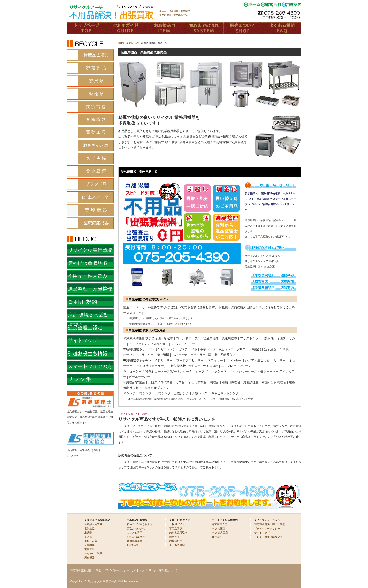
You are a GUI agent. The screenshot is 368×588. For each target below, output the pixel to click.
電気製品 (89, 529)
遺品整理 (174, 537)
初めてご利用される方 (140, 524)
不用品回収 (176, 529)
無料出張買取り (178, 533)
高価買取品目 (134, 541)
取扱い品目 (134, 43)
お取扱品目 (133, 545)
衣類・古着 (91, 541)
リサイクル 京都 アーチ (103, 581)
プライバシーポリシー (267, 529)
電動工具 (89, 549)
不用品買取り (263, 237)
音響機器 (89, 545)
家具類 (88, 533)
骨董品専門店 (219, 524)
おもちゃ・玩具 (93, 553)
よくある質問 (134, 533)
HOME (122, 43)
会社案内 (217, 537)
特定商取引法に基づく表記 (270, 524)
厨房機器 (89, 557)
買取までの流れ (136, 529)
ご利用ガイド (177, 524)
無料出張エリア (136, 537)
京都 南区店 (218, 529)
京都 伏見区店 (220, 533)
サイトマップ (262, 533)
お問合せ (181, 324)
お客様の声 (176, 541)
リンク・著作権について (268, 537)
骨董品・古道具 (93, 524)
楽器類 (88, 537)
